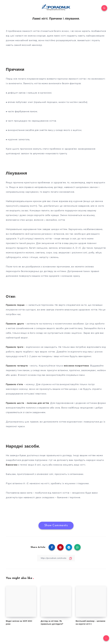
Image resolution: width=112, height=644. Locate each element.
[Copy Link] (56, 558)
